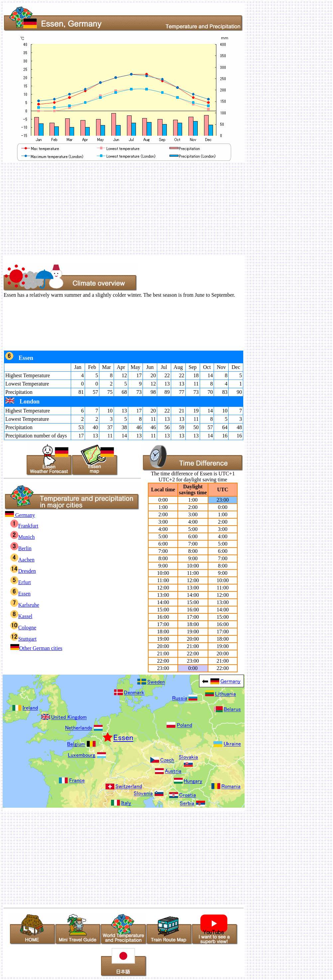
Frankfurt (24, 526)
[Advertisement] (166, 209)
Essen (20, 594)
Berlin (21, 548)
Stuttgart (23, 639)
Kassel (21, 616)
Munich (23, 537)
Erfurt (21, 582)
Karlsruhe (25, 605)
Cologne (23, 628)
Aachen (22, 560)
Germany (20, 515)
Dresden (23, 571)
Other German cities (36, 648)
